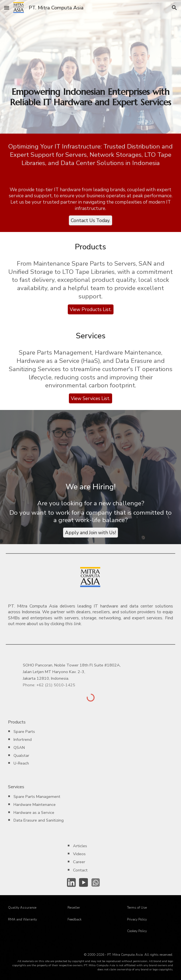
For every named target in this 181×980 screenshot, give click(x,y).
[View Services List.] (90, 399)
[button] (7, 8)
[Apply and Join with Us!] (90, 533)
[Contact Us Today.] (90, 221)
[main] (90, 97)
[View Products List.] (91, 310)
